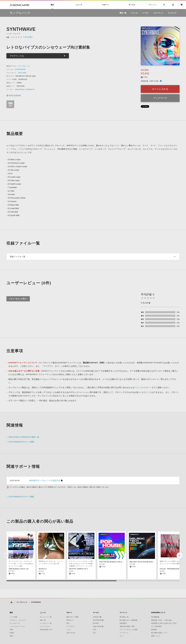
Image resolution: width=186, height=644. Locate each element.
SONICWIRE (20, 5)
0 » (28, 37)
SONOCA (96, 617)
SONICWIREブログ (46, 630)
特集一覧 (43, 620)
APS (94, 630)
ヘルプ (69, 630)
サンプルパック (24, 66)
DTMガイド (70, 620)
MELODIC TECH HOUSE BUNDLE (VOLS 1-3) (147, 562)
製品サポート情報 (72, 617)
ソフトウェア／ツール (17, 626)
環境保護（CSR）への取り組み (162, 620)
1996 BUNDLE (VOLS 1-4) (19, 569)
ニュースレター (45, 626)
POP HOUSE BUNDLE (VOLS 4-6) (112, 562)
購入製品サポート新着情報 (129, 620)
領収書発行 (123, 623)
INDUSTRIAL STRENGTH (25, 89)
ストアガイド (71, 626)
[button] (180, 556)
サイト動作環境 (156, 626)
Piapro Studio (97, 626)
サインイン (153, 5)
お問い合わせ (71, 633)
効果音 (12, 633)
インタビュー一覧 (46, 623)
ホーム (11, 602)
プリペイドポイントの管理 (129, 630)
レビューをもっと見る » (18, 299)
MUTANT (96, 623)
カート (122, 636)
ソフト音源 (13, 617)
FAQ (68, 623)
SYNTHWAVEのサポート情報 (21, 442)
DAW (11, 630)
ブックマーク (160, 98)
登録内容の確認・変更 (127, 626)
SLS (94, 633)
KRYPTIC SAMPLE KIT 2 (78, 569)
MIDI (24, 73)
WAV (20, 73)
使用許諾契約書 (14, 96)
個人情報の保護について (159, 633)
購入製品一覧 (124, 617)
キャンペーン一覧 (46, 617)
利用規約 (154, 630)
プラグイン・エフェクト (18, 620)
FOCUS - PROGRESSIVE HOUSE (173, 569)
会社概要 (154, 617)
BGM (11, 636)
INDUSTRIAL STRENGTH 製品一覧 (24, 437)
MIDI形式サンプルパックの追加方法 (45, 480)
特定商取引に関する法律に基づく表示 (164, 623)
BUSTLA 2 (43, 569)
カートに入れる (160, 89)
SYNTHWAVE (20, 69)
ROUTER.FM (97, 620)
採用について (156, 636)
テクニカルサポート (143, 387)
